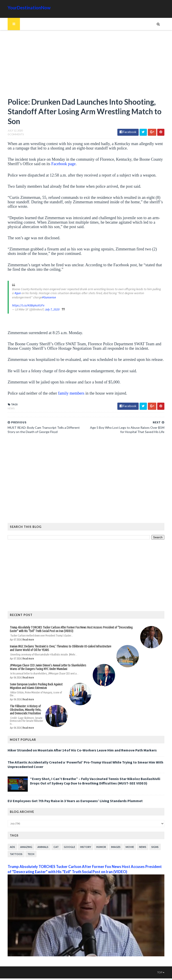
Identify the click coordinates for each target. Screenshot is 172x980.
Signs (150, 843)
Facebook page (58, 165)
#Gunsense (23, 298)
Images (110, 843)
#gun (162, 290)
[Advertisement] (86, 66)
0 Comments (10, 136)
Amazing (21, 843)
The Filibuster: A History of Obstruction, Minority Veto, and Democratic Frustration (23, 708)
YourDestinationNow (24, 8)
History (80, 843)
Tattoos (11, 850)
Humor (96, 843)
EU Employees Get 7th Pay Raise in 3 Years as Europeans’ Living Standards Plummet (70, 797)
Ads (7, 843)
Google (64, 843)
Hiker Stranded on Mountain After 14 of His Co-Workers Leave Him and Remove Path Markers (77, 746)
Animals (38, 843)
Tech (26, 850)
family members (66, 395)
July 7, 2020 (47, 311)
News (6, 409)
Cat (51, 843)
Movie (124, 843)
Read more (23, 641)
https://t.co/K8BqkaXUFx (23, 307)
